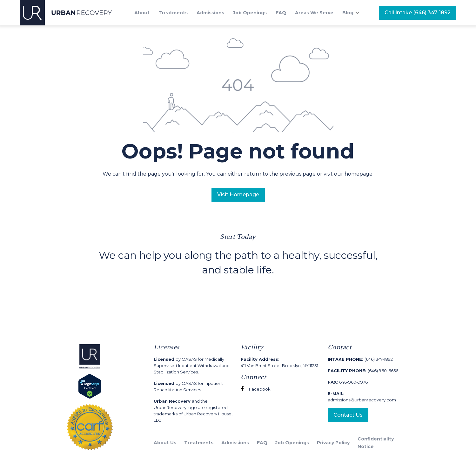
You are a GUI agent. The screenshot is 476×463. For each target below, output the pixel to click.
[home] (66, 13)
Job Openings (250, 13)
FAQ (281, 13)
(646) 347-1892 (360, 359)
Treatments (173, 13)
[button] (354, 13)
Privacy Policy (333, 443)
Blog (348, 13)
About (142, 13)
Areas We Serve (314, 13)
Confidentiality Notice (376, 443)
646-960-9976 (348, 382)
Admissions (210, 13)
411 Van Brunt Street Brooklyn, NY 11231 (279, 362)
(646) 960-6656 (363, 371)
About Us (165, 443)
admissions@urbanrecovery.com (362, 397)
